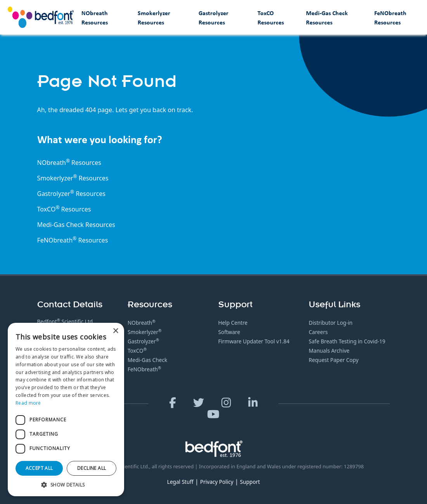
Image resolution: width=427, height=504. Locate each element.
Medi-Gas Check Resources (327, 17)
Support (250, 482)
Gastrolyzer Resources (213, 17)
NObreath (142, 323)
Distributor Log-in (331, 323)
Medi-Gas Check (61, 225)
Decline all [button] (92, 468)
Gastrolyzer (143, 341)
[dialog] (66, 410)
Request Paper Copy (334, 360)
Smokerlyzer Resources (154, 17)
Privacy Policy (217, 482)
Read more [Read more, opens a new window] (28, 403)
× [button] (115, 331)
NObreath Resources (95, 17)
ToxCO (48, 209)
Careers (318, 332)
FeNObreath (144, 369)
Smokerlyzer (145, 332)
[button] (66, 485)
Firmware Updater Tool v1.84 (254, 341)
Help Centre (233, 323)
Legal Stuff (180, 482)
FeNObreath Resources (390, 17)
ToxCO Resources (271, 17)
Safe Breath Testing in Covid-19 (347, 341)
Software (229, 332)
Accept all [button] (39, 468)
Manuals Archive (329, 351)
